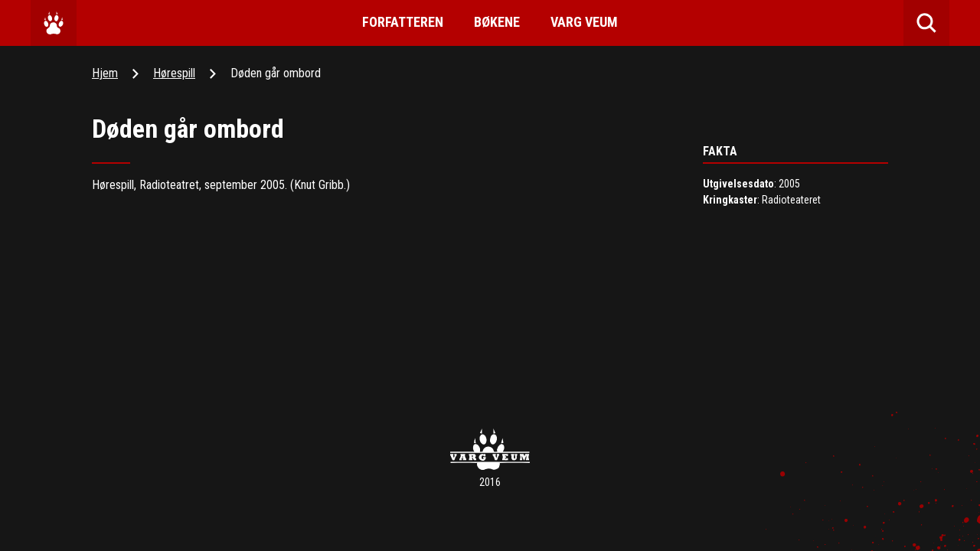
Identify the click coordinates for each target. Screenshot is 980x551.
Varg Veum (584, 22)
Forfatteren (403, 22)
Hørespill (174, 73)
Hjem (105, 73)
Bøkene (497, 22)
